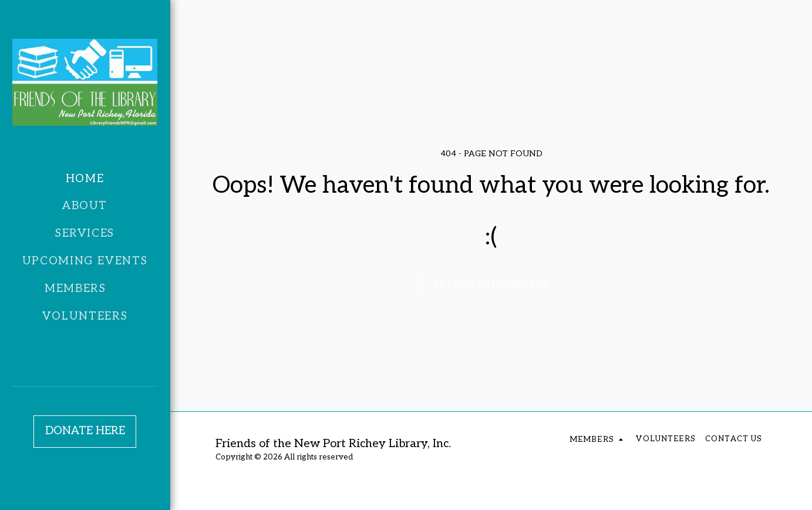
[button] (85, 289)
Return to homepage (491, 285)
